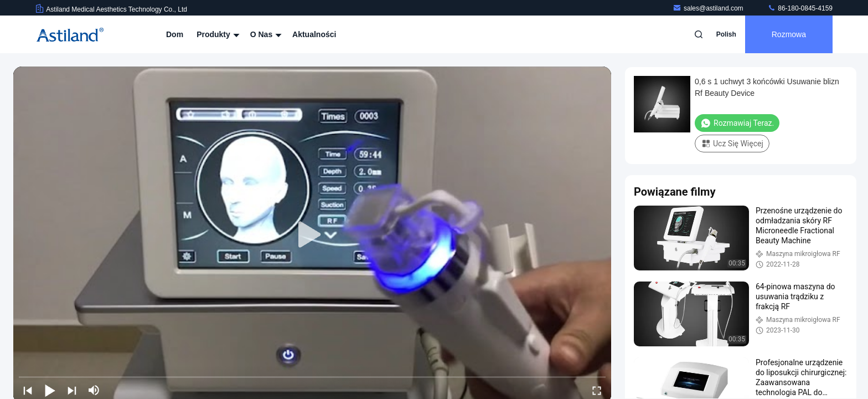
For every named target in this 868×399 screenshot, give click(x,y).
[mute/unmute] (94, 390)
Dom (175, 34)
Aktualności (314, 34)
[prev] (28, 390)
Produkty (217, 34)
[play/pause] (50, 390)
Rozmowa (789, 34)
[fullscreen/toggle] (597, 390)
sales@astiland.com (709, 8)
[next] (72, 390)
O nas (265, 34)
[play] (312, 235)
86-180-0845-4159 (800, 8)
